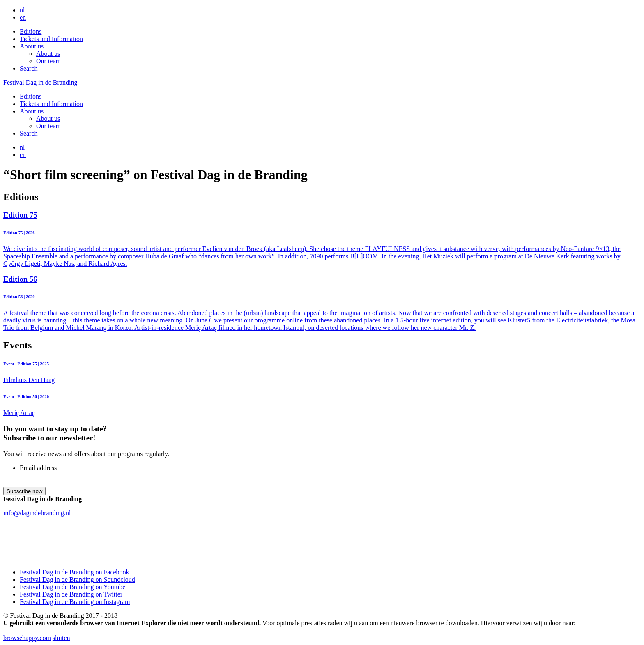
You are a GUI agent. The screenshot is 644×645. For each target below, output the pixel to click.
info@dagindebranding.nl (37, 513)
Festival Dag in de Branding (40, 82)
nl (22, 10)
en (23, 17)
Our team (48, 61)
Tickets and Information (51, 39)
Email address (38, 468)
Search (29, 68)
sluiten (61, 638)
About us (32, 46)
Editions (31, 31)
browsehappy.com (27, 638)
